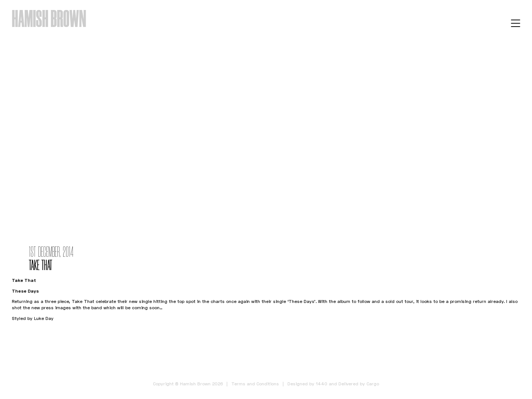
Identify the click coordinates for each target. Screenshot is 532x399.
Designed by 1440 (307, 384)
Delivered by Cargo (359, 384)
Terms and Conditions (255, 384)
